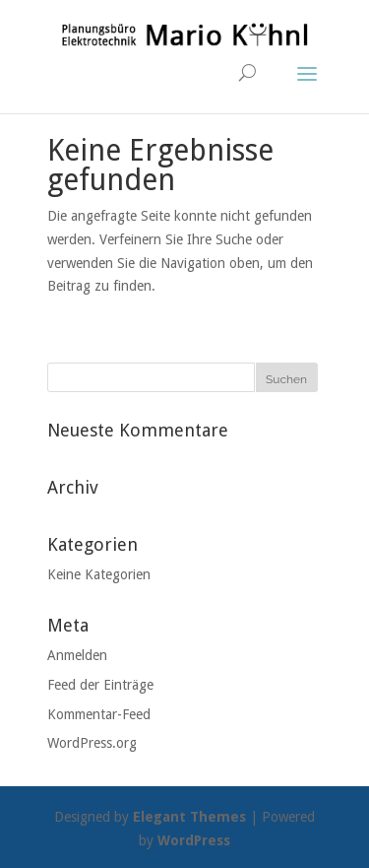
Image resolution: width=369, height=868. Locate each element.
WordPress (194, 840)
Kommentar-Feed (99, 714)
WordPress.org (92, 743)
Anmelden (77, 655)
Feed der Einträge (100, 685)
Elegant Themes (189, 817)
